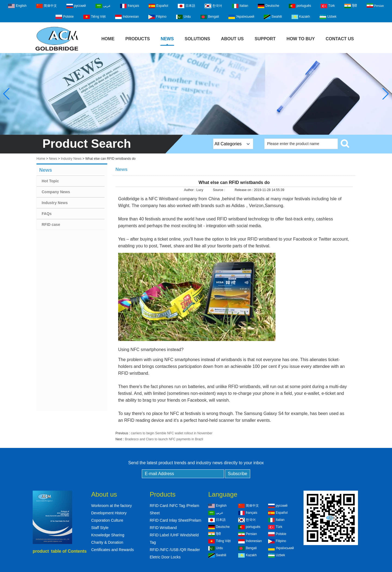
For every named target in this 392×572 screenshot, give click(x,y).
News (167, 39)
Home (108, 39)
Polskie (65, 17)
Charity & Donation (107, 542)
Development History (109, 513)
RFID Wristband (163, 528)
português (300, 6)
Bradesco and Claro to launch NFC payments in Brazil (164, 439)
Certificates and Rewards (112, 550)
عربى (103, 6)
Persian (375, 5)
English (17, 6)
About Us (232, 39)
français (130, 6)
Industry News (71, 159)
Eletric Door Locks (165, 557)
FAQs (47, 214)
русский (76, 6)
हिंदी (351, 6)
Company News (56, 192)
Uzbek (328, 17)
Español (158, 6)
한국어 (213, 6)
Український (241, 17)
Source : (219, 190)
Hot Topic (50, 181)
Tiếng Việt (94, 17)
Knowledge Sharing (108, 535)
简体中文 (47, 6)
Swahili (273, 17)
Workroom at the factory (111, 506)
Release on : (244, 190)
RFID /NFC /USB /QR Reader (175, 550)
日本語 (186, 6)
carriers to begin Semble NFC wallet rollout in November (172, 433)
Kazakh (301, 17)
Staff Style (100, 528)
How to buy (301, 39)
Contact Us (340, 39)
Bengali (210, 17)
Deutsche (269, 6)
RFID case (51, 225)
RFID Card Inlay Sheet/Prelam (175, 520)
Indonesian (127, 17)
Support (265, 39)
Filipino (157, 17)
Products (138, 39)
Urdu (183, 17)
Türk (328, 6)
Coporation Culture (107, 520)
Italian (240, 6)
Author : (190, 190)
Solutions (197, 39)
